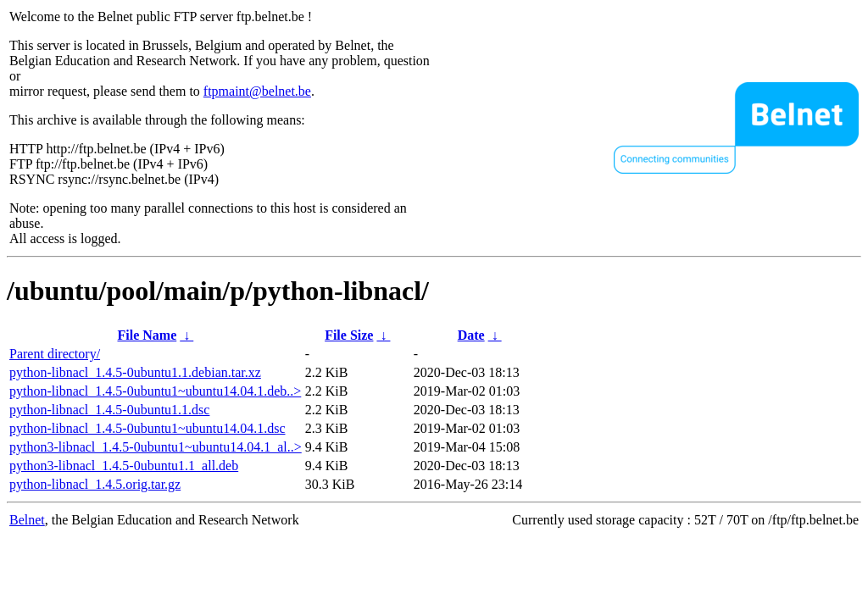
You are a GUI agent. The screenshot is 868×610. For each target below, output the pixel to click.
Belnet (27, 520)
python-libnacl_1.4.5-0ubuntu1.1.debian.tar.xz (135, 372)
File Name (147, 335)
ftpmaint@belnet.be (257, 91)
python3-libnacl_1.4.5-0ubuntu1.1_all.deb (124, 466)
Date (471, 335)
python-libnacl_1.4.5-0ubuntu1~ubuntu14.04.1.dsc (147, 428)
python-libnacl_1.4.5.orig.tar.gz (95, 484)
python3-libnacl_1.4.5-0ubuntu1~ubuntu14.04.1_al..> (156, 447)
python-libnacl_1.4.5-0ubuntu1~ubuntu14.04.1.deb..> (155, 391)
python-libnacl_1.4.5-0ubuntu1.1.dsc (109, 410)
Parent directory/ (55, 354)
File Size (349, 335)
